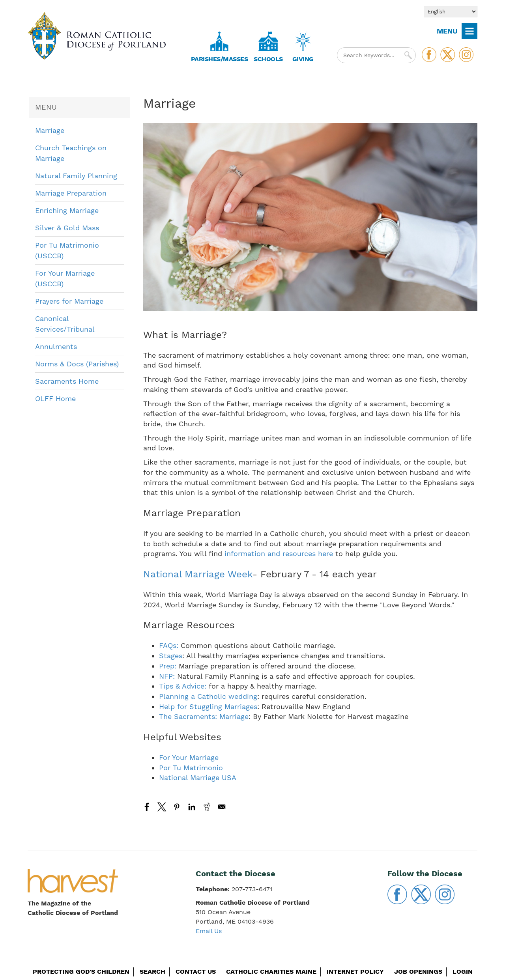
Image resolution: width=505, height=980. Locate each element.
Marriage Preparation (71, 193)
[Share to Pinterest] (177, 807)
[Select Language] (451, 12)
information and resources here (279, 553)
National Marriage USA (198, 777)
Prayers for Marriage (69, 301)
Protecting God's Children (81, 972)
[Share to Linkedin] (192, 807)
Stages (171, 656)
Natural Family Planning (76, 176)
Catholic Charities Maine (271, 972)
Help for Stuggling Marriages (208, 707)
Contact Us (196, 972)
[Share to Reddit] (207, 807)
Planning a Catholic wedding (208, 696)
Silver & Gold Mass (67, 228)
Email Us (209, 931)
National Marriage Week (198, 574)
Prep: (168, 666)
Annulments (56, 346)
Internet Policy (355, 972)
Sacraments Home (67, 381)
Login (463, 972)
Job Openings (418, 972)
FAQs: (169, 645)
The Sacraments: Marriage (204, 716)
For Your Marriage (189, 757)
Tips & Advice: (183, 686)
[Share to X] (162, 807)
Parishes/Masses (220, 59)
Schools (268, 59)
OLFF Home (55, 399)
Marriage (50, 130)
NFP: (167, 676)
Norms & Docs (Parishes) (77, 364)
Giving (303, 59)
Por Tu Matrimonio (191, 768)
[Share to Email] (222, 807)
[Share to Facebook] (147, 807)
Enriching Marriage (67, 210)
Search (152, 972)
